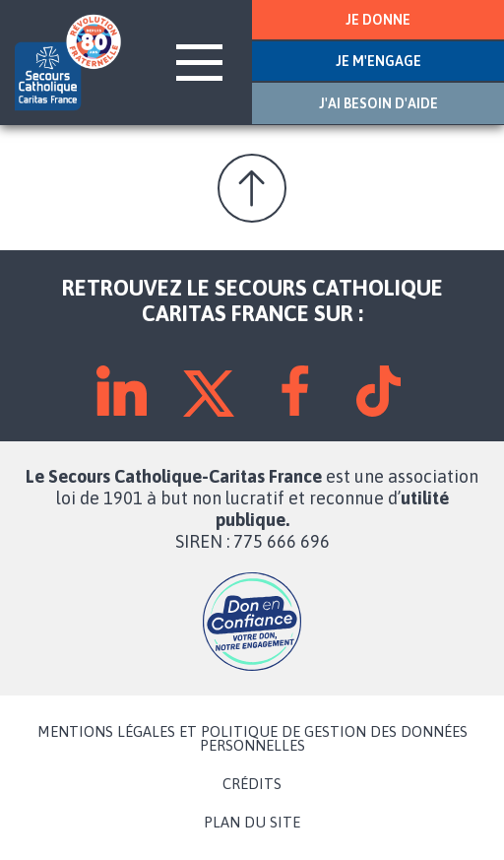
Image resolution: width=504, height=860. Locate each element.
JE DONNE (378, 20)
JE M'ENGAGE (378, 61)
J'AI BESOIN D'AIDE (378, 103)
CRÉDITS (252, 784)
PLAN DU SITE (252, 823)
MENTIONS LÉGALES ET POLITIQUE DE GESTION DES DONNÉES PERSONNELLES (252, 739)
